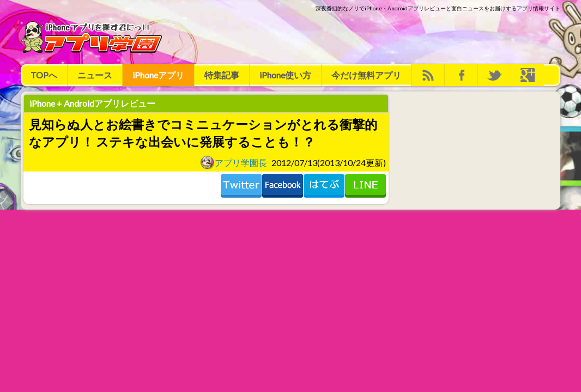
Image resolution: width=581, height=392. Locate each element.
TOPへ (44, 75)
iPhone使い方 (285, 75)
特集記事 (222, 75)
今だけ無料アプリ (366, 75)
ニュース (95, 75)
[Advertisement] (362, 37)
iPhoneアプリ (158, 75)
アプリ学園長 (234, 162)
